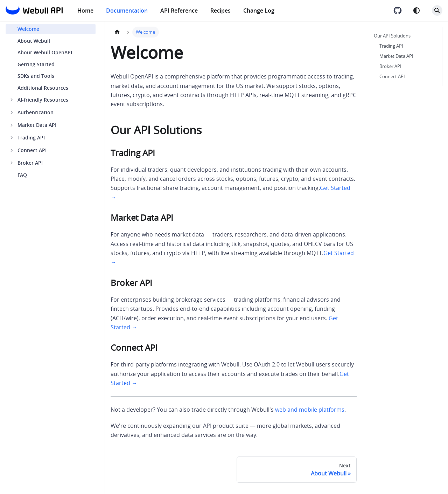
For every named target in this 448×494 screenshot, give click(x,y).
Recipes (220, 11)
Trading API (391, 46)
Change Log (259, 11)
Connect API (392, 77)
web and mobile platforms (310, 410)
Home (85, 11)
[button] (51, 100)
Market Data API (396, 56)
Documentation (127, 11)
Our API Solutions (392, 36)
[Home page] (117, 32)
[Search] (437, 11)
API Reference (179, 11)
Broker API (390, 66)
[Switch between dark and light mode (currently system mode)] (416, 11)
